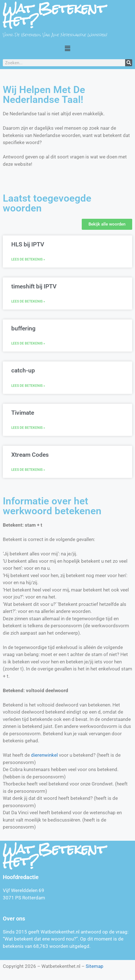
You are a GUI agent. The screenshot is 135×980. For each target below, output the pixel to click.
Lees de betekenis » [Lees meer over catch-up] (28, 386)
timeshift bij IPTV (34, 286)
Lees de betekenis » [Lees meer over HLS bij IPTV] (28, 259)
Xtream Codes (30, 455)
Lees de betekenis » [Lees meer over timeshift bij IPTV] (28, 301)
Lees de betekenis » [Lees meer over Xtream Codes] (28, 470)
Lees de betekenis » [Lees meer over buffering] (28, 343)
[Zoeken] (129, 63)
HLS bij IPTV (28, 244)
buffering (23, 328)
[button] (67, 48)
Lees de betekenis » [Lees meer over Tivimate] (28, 428)
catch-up (23, 370)
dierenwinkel (44, 755)
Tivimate (23, 413)
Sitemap (95, 966)
